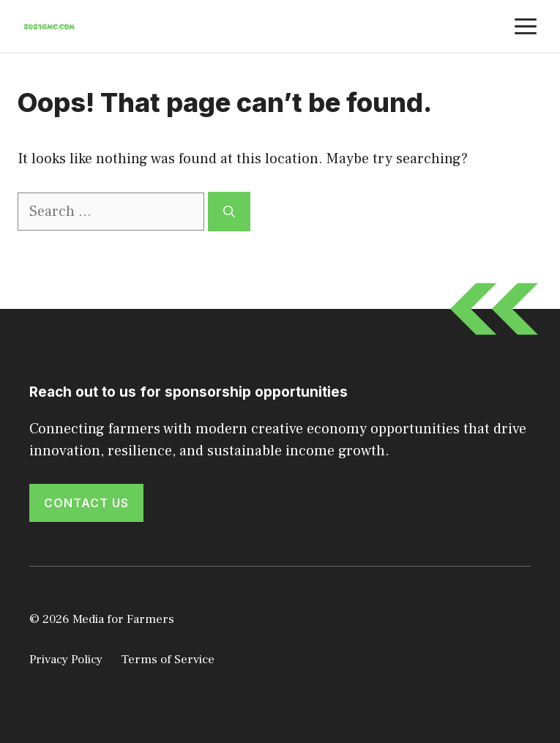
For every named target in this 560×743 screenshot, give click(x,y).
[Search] (229, 212)
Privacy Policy (66, 660)
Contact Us (86, 503)
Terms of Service (168, 660)
